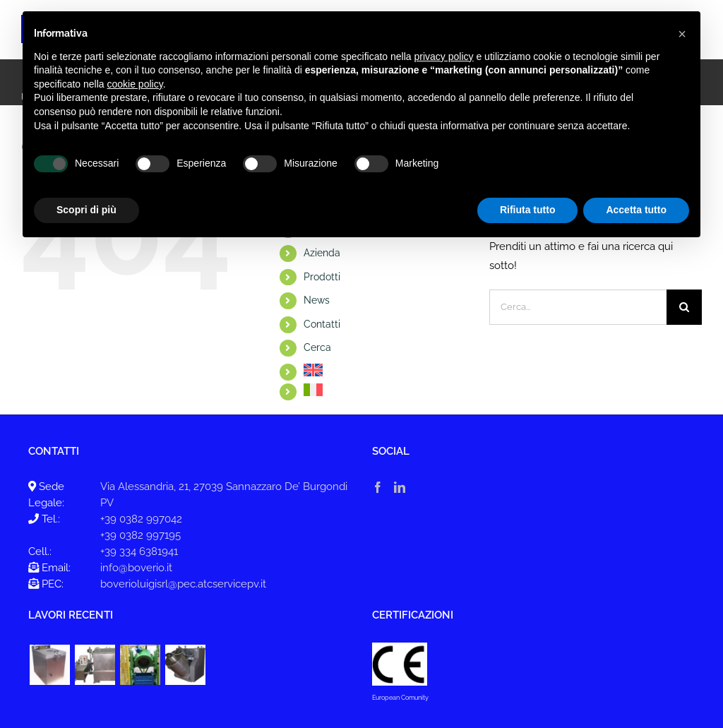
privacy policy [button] (444, 56)
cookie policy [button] (135, 84)
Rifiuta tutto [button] (528, 210)
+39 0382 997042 (141, 519)
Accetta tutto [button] (636, 210)
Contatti (322, 324)
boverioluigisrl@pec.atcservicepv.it (183, 584)
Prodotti (322, 277)
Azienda (322, 253)
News (317, 300)
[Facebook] (378, 487)
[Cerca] (684, 307)
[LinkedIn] (400, 487)
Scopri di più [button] (86, 210)
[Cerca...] (578, 307)
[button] (682, 34)
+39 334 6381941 (139, 551)
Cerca (317, 347)
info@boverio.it (136, 568)
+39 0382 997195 (141, 535)
